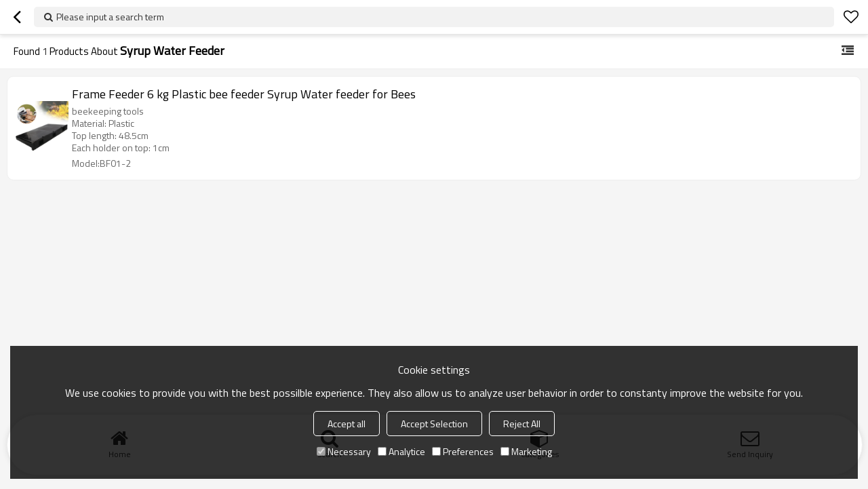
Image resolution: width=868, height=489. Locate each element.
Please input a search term (110, 17)
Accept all (347, 424)
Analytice (401, 451)
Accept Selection (434, 424)
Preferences (463, 451)
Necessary (344, 451)
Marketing (526, 451)
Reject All (522, 424)
